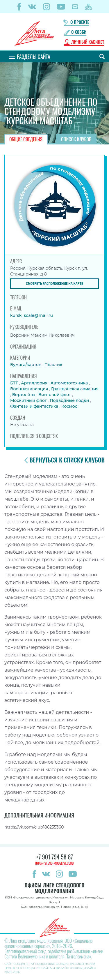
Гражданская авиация (75, 389)
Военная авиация (30, 389)
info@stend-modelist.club (54, 863)
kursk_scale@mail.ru (32, 315)
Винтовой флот (55, 395)
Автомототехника (70, 383)
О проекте (80, 22)
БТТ (15, 383)
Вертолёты (24, 395)
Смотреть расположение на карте (54, 284)
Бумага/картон (26, 365)
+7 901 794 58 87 (54, 857)
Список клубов (76, 139)
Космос (69, 406)
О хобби (79, 32)
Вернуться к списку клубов (67, 460)
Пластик (53, 365)
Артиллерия (35, 383)
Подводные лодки (70, 400)
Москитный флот (29, 400)
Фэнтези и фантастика (35, 406)
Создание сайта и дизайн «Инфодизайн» (60, 968)
